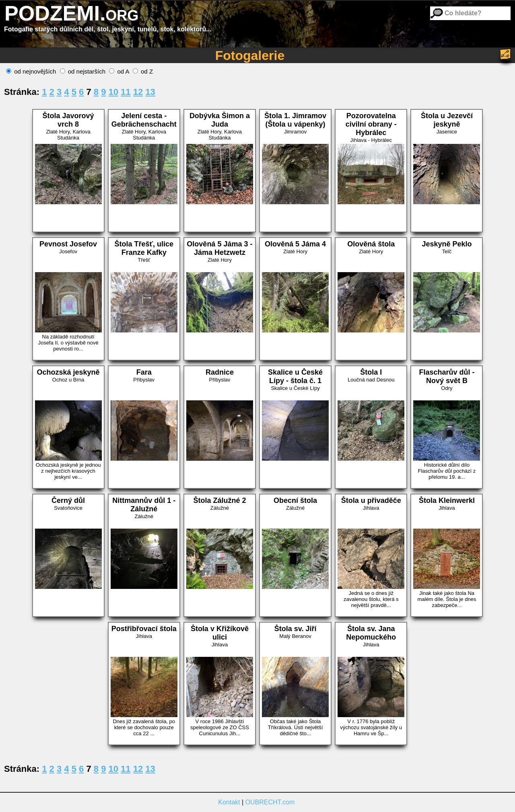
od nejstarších (83, 71)
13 (150, 92)
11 (126, 92)
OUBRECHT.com (270, 802)
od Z (143, 71)
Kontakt (229, 802)
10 (113, 92)
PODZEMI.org (71, 13)
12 (138, 92)
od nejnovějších (31, 71)
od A (119, 71)
